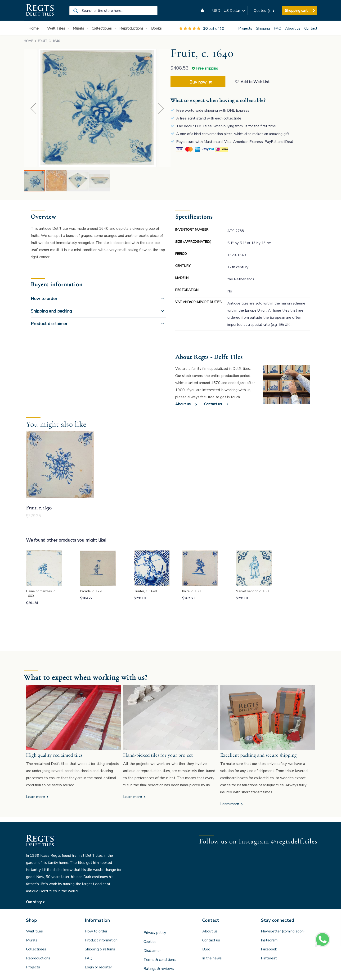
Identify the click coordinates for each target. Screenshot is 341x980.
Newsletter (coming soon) (283, 931)
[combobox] (113, 11)
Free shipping (207, 68)
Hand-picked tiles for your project (158, 755)
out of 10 (202, 29)
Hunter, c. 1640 (145, 591)
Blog (206, 949)
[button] (228, 11)
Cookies (150, 942)
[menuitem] (34, 29)
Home (28, 41)
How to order (44, 299)
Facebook (269, 949)
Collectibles (36, 949)
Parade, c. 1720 (92, 591)
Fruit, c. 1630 (39, 508)
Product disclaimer (49, 324)
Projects (245, 28)
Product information (101, 940)
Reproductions (38, 958)
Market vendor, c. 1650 (253, 591)
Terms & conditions (160, 960)
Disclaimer (152, 951)
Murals (32, 940)
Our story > (36, 902)
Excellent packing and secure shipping (258, 755)
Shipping (263, 28)
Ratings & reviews (159, 969)
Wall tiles (34, 931)
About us (293, 28)
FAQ (278, 28)
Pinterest (269, 958)
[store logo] (40, 11)
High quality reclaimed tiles (54, 755)
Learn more (36, 797)
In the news (212, 958)
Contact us (213, 404)
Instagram (269, 940)
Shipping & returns (100, 949)
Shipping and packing (51, 311)
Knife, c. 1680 (192, 591)
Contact (311, 28)
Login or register (98, 967)
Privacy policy (155, 933)
